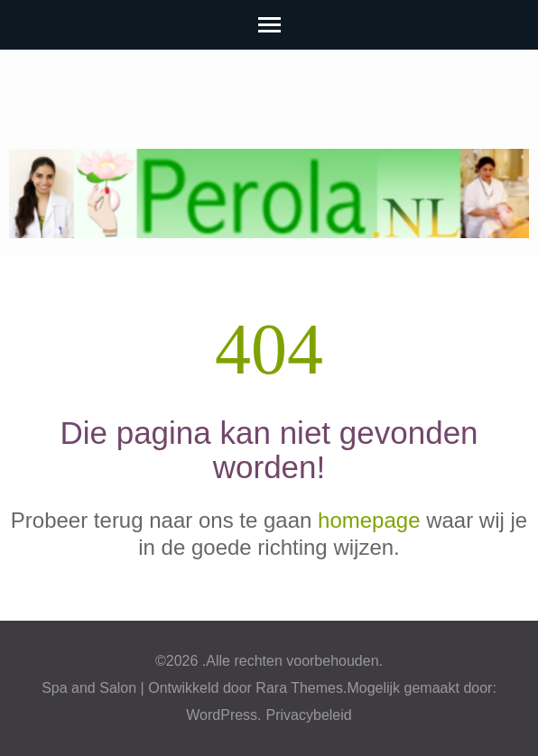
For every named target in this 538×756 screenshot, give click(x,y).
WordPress (222, 715)
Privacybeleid (309, 715)
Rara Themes (299, 688)
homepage (369, 520)
